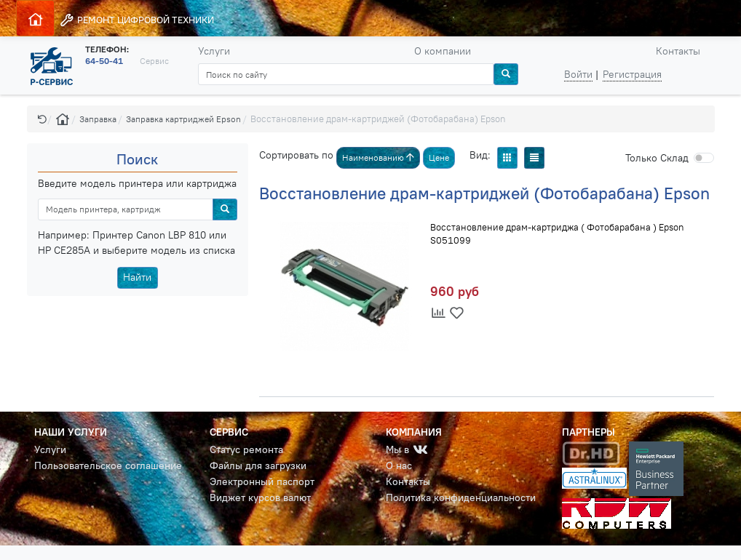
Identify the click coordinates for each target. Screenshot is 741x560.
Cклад (657, 158)
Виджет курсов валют (260, 497)
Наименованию (378, 157)
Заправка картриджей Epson (183, 119)
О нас (399, 465)
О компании (443, 51)
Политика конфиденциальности (461, 497)
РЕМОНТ (136, 20)
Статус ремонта (246, 449)
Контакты (678, 51)
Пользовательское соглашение (108, 465)
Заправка (98, 119)
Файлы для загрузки (258, 465)
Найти (137, 277)
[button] (42, 119)
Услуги (214, 51)
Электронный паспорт (262, 481)
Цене (439, 157)
